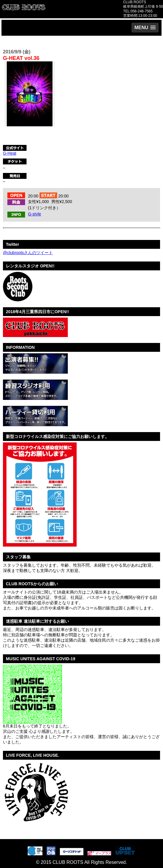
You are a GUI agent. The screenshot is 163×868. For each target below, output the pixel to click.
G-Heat (10, 153)
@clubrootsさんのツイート (28, 253)
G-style (34, 214)
